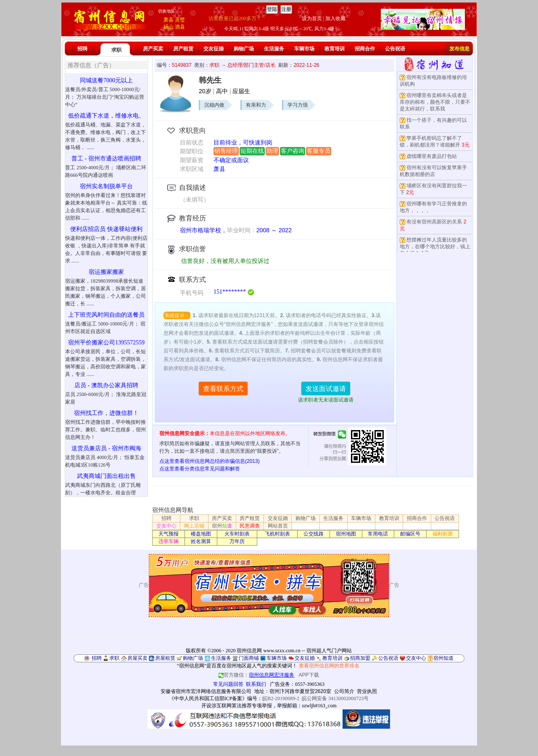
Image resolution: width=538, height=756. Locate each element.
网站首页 (278, 526)
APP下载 (309, 675)
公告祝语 (395, 49)
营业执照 (367, 691)
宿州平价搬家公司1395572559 (106, 343)
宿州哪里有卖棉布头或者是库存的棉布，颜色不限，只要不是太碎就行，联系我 (435, 102)
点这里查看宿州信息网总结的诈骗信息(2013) (210, 461)
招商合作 (365, 49)
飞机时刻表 (277, 534)
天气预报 (169, 534)
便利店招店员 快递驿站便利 (106, 229)
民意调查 (250, 526)
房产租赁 (183, 49)
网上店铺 (194, 526)
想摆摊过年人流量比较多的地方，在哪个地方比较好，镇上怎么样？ (435, 247)
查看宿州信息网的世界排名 (329, 666)
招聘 (82, 49)
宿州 (222, 526)
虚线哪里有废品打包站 (432, 156)
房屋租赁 (165, 658)
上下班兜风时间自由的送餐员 (106, 315)
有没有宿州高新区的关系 (434, 222)
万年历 (237, 541)
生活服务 (274, 49)
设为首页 (312, 18)
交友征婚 (214, 49)
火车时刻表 (237, 534)
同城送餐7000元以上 (106, 80)
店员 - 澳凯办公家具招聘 (106, 385)
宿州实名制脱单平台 (106, 186)
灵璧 (180, 20)
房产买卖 (153, 49)
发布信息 (459, 49)
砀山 (169, 27)
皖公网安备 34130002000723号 (335, 698)
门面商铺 (249, 658)
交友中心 (166, 526)
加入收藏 (335, 18)
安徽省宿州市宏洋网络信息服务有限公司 (206, 691)
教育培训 (335, 49)
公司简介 (344, 691)
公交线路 (314, 534)
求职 (116, 50)
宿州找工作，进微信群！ (106, 413)
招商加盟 (360, 658)
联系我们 (256, 684)
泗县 (180, 27)
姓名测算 (201, 541)
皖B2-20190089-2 (281, 698)
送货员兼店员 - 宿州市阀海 (106, 448)
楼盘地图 (201, 534)
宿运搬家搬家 (106, 272)
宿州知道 (443, 658)
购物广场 (244, 49)
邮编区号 (410, 534)
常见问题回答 (228, 684)
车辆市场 (304, 49)
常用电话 (378, 534)
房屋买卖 (137, 658)
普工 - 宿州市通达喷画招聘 (106, 159)
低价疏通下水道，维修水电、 (106, 116)
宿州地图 (346, 534)
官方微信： (257, 675)
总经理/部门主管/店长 (252, 65)
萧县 (169, 20)
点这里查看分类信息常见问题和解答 (200, 469)
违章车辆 (169, 541)
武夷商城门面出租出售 (106, 476)
